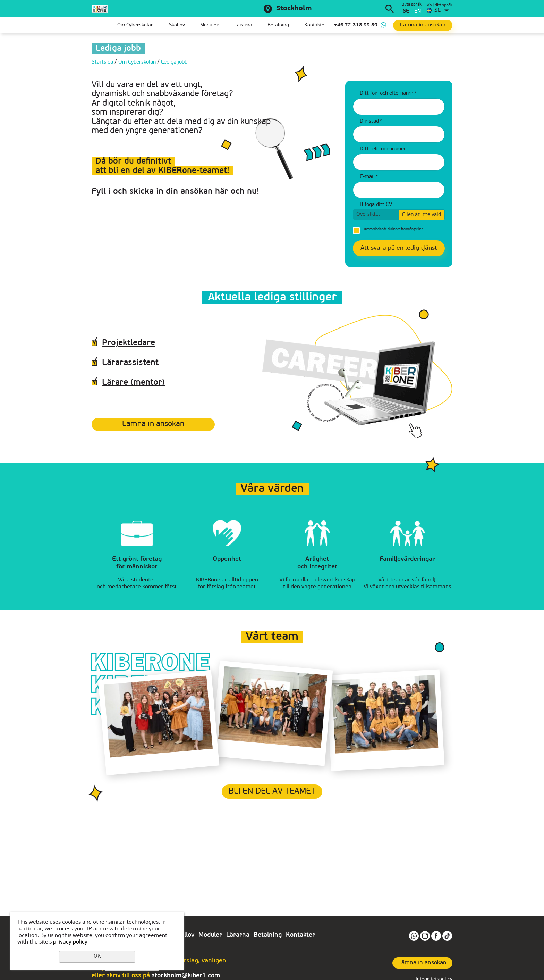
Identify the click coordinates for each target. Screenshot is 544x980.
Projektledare (129, 343)
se (406, 11)
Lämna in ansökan (153, 424)
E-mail (369, 177)
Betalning (278, 25)
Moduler (209, 25)
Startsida (97, 25)
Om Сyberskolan (135, 25)
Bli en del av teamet (272, 791)
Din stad (371, 121)
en (418, 11)
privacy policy (70, 942)
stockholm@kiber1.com (186, 976)
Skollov (177, 25)
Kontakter (315, 25)
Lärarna (243, 25)
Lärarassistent (130, 363)
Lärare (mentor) (133, 383)
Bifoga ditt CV (376, 205)
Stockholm (294, 9)
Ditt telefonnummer (383, 149)
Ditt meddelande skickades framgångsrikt (393, 229)
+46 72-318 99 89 (356, 25)
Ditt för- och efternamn (388, 94)
